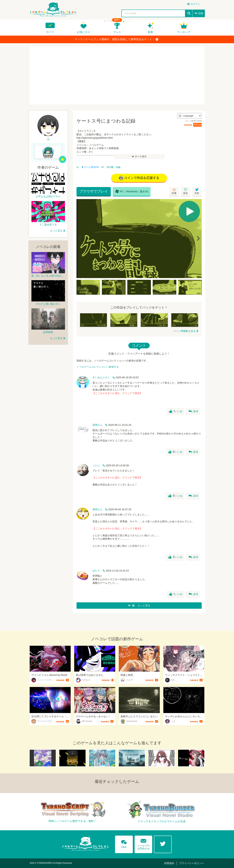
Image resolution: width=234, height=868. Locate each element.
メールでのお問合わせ (143, 843)
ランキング (184, 32)
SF (103, 167)
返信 (193, 412)
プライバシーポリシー (192, 863)
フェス (117, 32)
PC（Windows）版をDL (132, 191)
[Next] (198, 239)
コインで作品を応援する (139, 178)
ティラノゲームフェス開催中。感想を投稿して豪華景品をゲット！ (117, 39)
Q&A (124, 844)
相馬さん (97, 509)
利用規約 (170, 863)
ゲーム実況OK (90, 167)
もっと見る (56, 231)
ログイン (195, 4)
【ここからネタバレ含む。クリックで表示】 (117, 393)
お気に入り (84, 32)
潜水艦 (110, 167)
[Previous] (80, 239)
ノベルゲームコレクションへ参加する (98, 367)
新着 (150, 32)
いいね (176, 412)
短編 (118, 167)
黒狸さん (97, 425)
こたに (96, 465)
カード (50, 32)
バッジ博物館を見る (184, 331)
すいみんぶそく (101, 378)
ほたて (96, 571)
